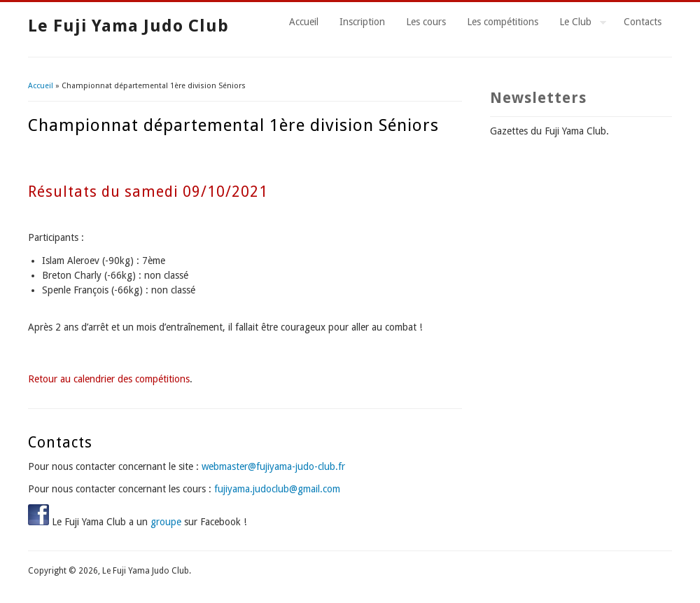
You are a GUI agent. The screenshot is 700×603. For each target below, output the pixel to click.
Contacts (643, 22)
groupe (166, 522)
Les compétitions (503, 22)
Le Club (577, 24)
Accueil (304, 22)
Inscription (362, 22)
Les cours (426, 22)
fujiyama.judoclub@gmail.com (277, 489)
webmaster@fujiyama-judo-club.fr (273, 466)
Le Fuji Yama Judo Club (128, 26)
